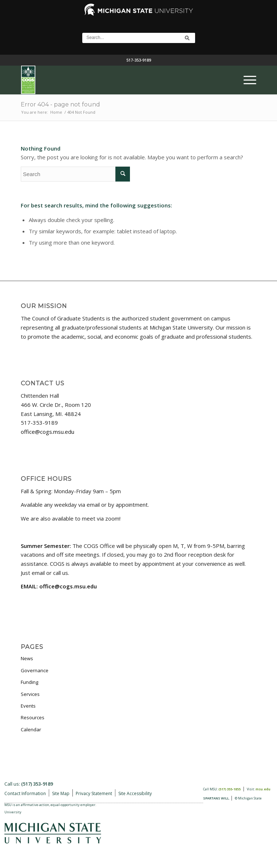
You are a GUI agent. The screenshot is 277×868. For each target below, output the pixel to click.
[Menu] (246, 80)
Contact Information (25, 793)
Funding (29, 682)
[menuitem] (246, 80)
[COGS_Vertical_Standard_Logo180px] (115, 80)
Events (28, 706)
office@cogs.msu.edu (48, 432)
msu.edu (263, 789)
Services (30, 694)
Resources (33, 717)
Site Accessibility (135, 793)
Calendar (31, 729)
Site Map (61, 793)
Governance (35, 670)
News (27, 658)
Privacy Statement (94, 793)
